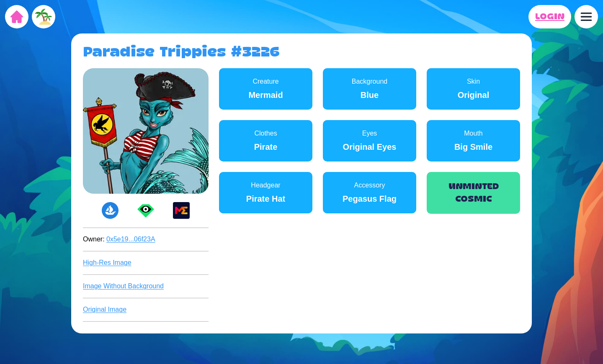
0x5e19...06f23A (131, 239)
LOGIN (550, 17)
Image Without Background (123, 286)
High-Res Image (107, 263)
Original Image (105, 309)
